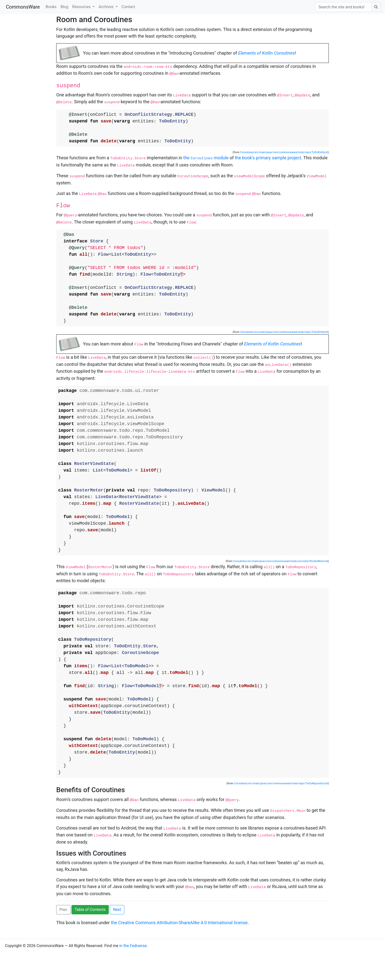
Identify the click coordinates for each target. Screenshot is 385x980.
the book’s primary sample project (268, 158)
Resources (82, 7)
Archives (106, 7)
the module (206, 158)
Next (117, 937)
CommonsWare (23, 7)
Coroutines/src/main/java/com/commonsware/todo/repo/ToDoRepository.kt (281, 813)
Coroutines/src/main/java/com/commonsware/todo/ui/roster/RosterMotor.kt (280, 577)
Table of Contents (90, 937)
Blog (64, 7)
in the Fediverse (133, 973)
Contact (128, 7)
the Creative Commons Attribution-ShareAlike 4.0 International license (179, 950)
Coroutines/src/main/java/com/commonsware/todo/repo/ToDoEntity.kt (284, 153)
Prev (63, 937)
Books (51, 7)
